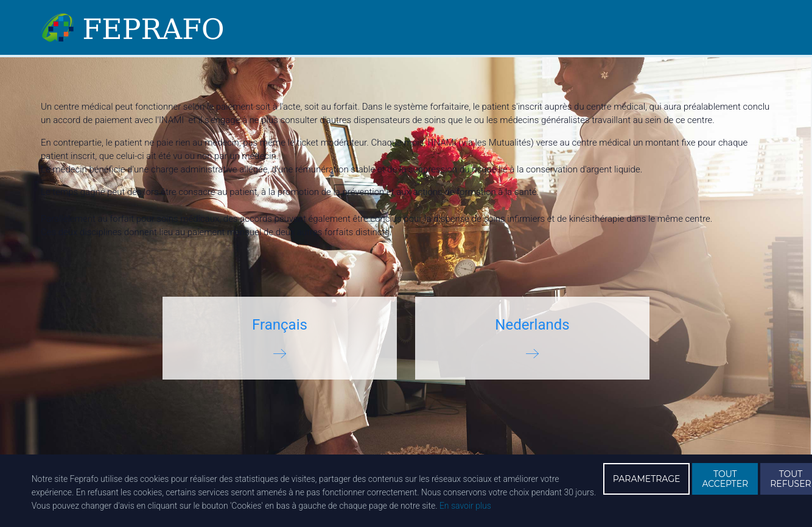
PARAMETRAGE (647, 479)
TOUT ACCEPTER (725, 479)
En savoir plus (465, 506)
